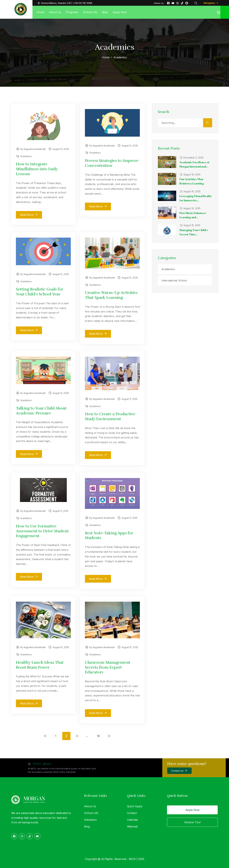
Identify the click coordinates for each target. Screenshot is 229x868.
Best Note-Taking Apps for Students (109, 535)
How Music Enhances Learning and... (193, 215)
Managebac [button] (212, 3)
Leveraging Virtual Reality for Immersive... (194, 199)
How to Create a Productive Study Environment (110, 416)
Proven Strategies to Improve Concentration (112, 163)
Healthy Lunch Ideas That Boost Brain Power (40, 664)
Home (106, 57)
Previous (45, 735)
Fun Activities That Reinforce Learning (192, 182)
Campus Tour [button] (192, 822)
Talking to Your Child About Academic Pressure (41, 410)
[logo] (21, 9)
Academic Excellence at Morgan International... (195, 165)
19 (98, 735)
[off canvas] (219, 12)
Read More (30, 215)
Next (109, 735)
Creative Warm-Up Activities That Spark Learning (111, 295)
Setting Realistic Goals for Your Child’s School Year (39, 291)
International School (175, 280)
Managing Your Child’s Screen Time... (194, 233)
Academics (26, 156)
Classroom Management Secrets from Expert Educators (108, 667)
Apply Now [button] (192, 809)
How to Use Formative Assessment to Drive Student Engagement (42, 531)
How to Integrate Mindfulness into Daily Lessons (37, 169)
